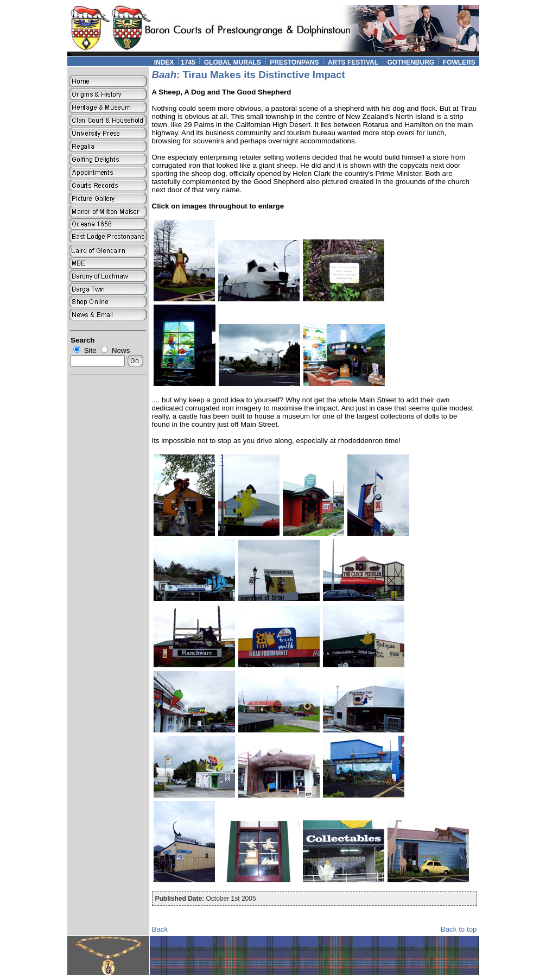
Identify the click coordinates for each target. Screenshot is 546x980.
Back (160, 929)
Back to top (459, 929)
